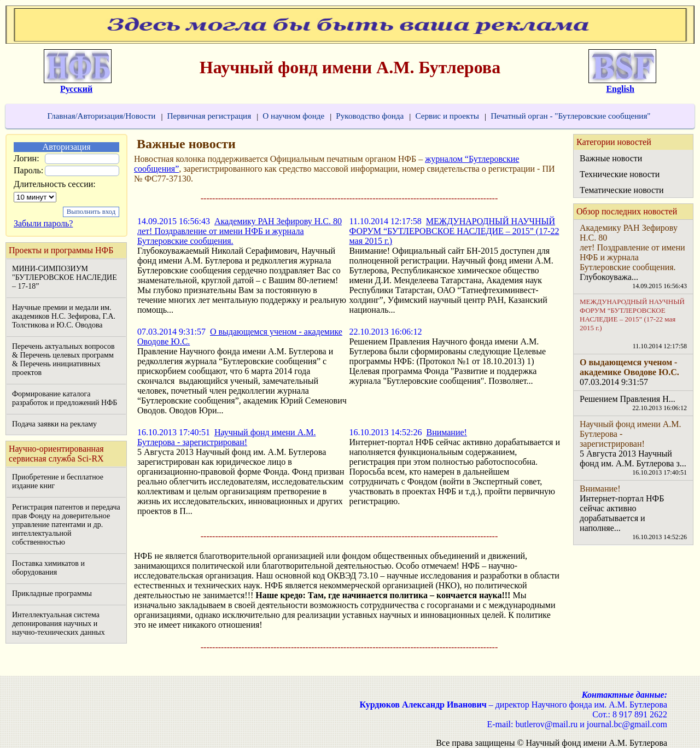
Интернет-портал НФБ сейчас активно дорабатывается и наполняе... (622, 513)
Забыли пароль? (43, 223)
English (620, 89)
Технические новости (620, 174)
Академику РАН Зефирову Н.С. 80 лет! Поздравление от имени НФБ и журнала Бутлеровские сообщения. (240, 231)
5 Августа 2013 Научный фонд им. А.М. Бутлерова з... (633, 458)
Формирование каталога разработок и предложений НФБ (65, 398)
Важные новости (611, 158)
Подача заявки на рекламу (54, 424)
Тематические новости (622, 190)
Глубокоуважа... (609, 277)
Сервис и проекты (447, 116)
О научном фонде (293, 116)
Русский (76, 89)
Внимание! (446, 432)
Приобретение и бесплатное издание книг (58, 481)
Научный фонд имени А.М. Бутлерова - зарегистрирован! (226, 437)
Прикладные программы (52, 594)
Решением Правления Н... (628, 399)
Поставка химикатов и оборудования (48, 568)
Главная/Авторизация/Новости (101, 116)
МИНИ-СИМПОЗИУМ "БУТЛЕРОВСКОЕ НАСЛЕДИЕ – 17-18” (65, 277)
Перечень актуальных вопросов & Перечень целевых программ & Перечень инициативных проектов (63, 360)
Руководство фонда (370, 116)
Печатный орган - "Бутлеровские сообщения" (570, 116)
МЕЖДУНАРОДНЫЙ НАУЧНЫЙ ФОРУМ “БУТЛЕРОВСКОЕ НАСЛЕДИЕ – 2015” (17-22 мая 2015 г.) (454, 231)
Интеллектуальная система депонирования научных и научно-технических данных (59, 624)
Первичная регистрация (209, 116)
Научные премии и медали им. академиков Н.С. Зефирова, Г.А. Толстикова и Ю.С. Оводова (64, 316)
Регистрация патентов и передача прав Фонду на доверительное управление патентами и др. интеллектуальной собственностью (66, 525)
